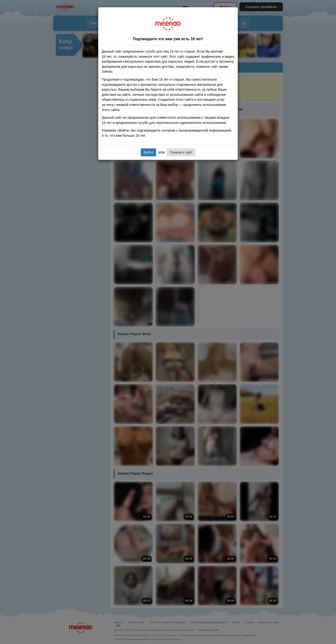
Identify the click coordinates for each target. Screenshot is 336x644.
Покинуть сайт (181, 152)
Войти (148, 152)
